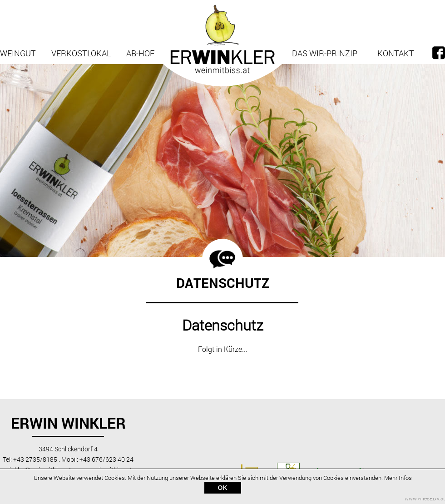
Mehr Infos (398, 479)
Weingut (18, 53)
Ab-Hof (140, 53)
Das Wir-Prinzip (325, 53)
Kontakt (396, 53)
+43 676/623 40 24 (106, 459)
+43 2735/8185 (35, 459)
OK (223, 489)
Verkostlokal (81, 53)
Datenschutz (223, 325)
